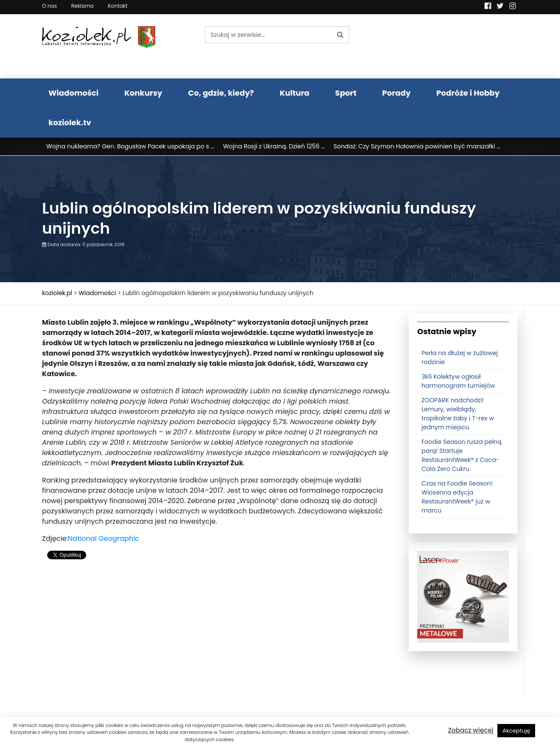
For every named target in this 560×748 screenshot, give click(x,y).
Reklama (82, 6)
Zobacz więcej (471, 730)
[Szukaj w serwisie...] (268, 35)
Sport (346, 93)
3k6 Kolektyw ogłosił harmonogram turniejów (458, 381)
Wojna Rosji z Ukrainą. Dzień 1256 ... (274, 146)
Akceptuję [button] (516, 731)
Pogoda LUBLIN (463, 46)
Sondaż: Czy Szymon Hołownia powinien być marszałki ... (417, 146)
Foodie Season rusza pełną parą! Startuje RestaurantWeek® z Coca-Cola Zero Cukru (462, 455)
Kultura (294, 93)
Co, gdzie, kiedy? (221, 93)
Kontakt (118, 6)
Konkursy (143, 93)
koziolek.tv (70, 122)
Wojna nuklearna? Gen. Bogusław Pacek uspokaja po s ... (130, 146)
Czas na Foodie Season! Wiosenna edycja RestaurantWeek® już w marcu (457, 497)
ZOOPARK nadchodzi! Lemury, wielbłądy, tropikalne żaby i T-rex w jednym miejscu (458, 414)
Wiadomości (74, 93)
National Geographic (103, 538)
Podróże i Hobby (468, 93)
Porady (396, 93)
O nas (50, 6)
